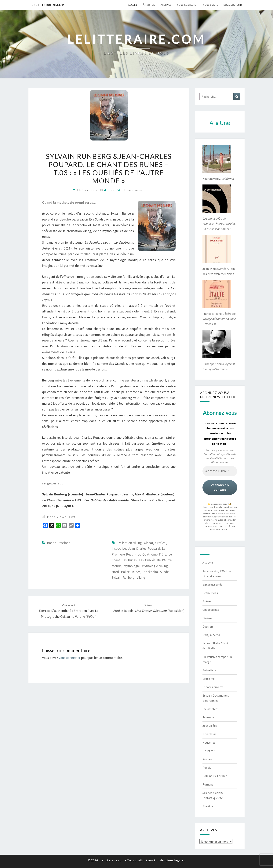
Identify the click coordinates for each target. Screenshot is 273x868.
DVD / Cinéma (211, 635)
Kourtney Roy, (218, 179)
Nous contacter (187, 5)
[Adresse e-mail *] (220, 471)
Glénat (149, 543)
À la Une (208, 563)
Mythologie (132, 566)
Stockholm (150, 572)
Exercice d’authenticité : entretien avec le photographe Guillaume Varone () (69, 611)
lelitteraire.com (48, 5)
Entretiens (209, 670)
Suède (164, 572)
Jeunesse (208, 717)
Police (125, 572)
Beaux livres (210, 593)
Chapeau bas (211, 610)
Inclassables (211, 709)
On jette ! (209, 751)
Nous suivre (210, 5)
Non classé (209, 734)
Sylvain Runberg (123, 577)
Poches (207, 759)
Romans (208, 784)
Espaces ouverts (213, 687)
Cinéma (207, 618)
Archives (166, 5)
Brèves (207, 601)
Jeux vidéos (210, 726)
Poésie (207, 768)
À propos (149, 5)
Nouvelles (209, 742)
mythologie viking (155, 566)
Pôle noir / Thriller (215, 776)
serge (112, 190)
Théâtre (208, 806)
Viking (141, 577)
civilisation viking (129, 543)
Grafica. (161, 543)
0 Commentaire (133, 190)
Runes (136, 572)
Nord (115, 572)
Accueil (133, 5)
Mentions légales (172, 860)
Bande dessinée (59, 543)
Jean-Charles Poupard (144, 548)
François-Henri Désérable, (219, 319)
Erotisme (209, 679)
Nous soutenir (233, 5)
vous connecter (70, 658)
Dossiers (208, 626)
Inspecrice (119, 548)
